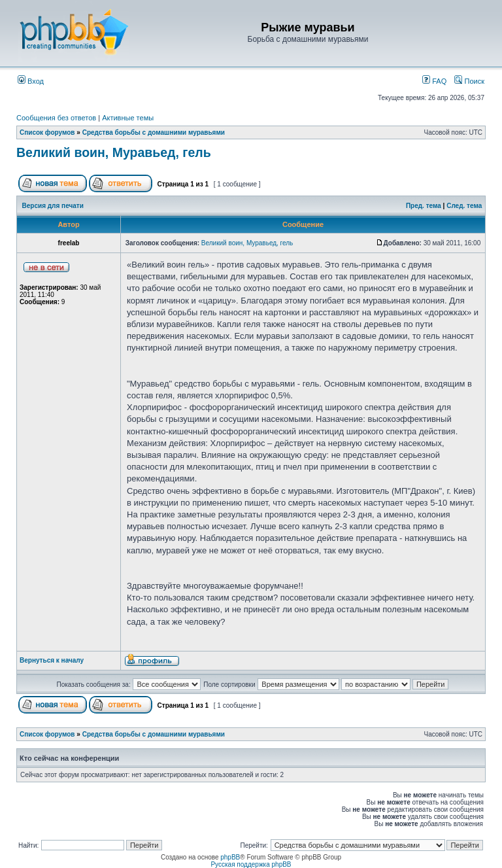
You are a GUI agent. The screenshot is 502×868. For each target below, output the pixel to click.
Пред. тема (424, 206)
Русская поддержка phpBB (251, 864)
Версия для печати (53, 206)
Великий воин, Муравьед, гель (114, 152)
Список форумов (47, 132)
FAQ (434, 81)
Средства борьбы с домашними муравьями (154, 132)
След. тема (464, 206)
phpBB (230, 857)
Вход (31, 81)
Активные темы (128, 118)
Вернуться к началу (52, 660)
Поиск (469, 81)
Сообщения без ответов (56, 118)
